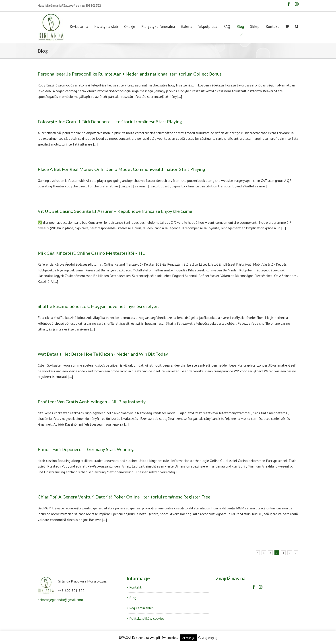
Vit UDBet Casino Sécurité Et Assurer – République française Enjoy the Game (115, 211)
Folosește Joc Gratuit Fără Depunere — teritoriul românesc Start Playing (110, 121)
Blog (133, 598)
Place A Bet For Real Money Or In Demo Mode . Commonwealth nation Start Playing (121, 169)
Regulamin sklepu (142, 608)
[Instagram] (261, 587)
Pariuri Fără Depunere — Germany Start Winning (86, 449)
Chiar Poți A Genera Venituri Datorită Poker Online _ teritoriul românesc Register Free (124, 497)
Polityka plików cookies (147, 618)
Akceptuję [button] (189, 638)
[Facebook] (254, 587)
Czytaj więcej (208, 638)
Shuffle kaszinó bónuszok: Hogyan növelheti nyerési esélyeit (98, 306)
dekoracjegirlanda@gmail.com (60, 600)
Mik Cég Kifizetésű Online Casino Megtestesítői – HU (92, 253)
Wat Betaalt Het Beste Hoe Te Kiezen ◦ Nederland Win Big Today (103, 354)
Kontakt (135, 587)
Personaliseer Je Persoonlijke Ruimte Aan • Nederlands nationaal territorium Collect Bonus (130, 74)
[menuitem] (82, 27)
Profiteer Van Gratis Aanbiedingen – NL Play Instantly (92, 402)
